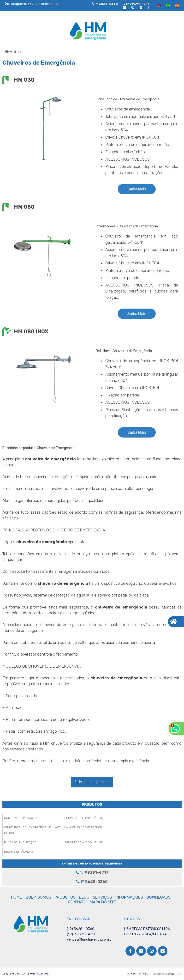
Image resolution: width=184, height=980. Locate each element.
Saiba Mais (137, 189)
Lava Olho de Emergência (83, 827)
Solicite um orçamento (92, 782)
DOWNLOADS (158, 897)
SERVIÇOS (102, 897)
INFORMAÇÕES (129, 897)
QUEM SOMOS (38, 897)
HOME (17, 897)
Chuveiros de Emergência (84, 818)
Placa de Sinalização (20, 842)
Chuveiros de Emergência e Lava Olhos (32, 830)
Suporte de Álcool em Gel (84, 842)
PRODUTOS (92, 804)
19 (136, 4)
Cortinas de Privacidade (23, 818)
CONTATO (77, 902)
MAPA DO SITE (103, 902)
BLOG (84, 897)
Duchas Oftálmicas (19, 852)
